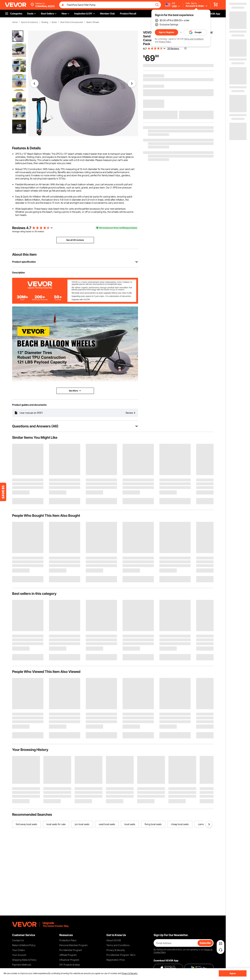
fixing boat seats (153, 824)
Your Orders (18, 950)
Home (15, 22)
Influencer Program (69, 960)
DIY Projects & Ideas (70, 965)
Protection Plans (68, 940)
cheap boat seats (180, 824)
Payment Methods (22, 965)
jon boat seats (82, 824)
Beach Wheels (93, 22)
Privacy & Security (116, 950)
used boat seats (107, 824)
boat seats (130, 824)
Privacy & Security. (130, 973)
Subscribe (205, 943)
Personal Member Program (74, 945)
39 (36, 231)
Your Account (19, 955)
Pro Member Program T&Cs (121, 955)
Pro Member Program (71, 950)
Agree (233, 973)
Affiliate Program (68, 955)
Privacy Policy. (165, 42)
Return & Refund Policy (24, 945)
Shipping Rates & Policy (24, 960)
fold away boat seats (26, 824)
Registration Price (116, 960)
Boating (45, 22)
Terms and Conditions (194, 39)
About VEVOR (114, 940)
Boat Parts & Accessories (72, 22)
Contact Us (18, 940)
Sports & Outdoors (30, 22)
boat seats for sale (56, 824)
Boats (54, 22)
